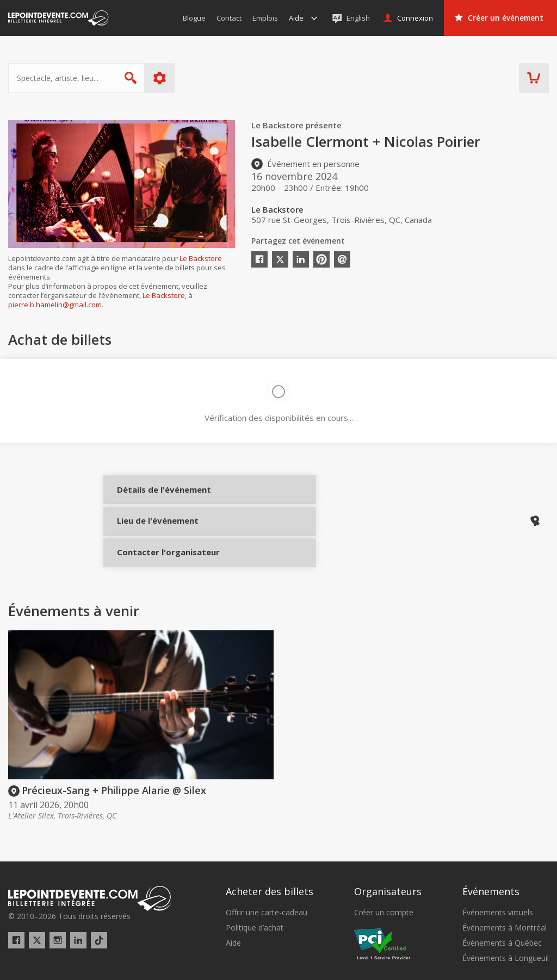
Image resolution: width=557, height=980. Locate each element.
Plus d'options (160, 78)
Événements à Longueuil (506, 916)
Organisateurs (388, 849)
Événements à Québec (502, 901)
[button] (395, 964)
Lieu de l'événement (154, 534)
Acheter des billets (270, 849)
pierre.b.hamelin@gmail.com (55, 305)
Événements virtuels (498, 870)
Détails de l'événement (154, 498)
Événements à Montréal (505, 885)
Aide (233, 901)
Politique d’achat (255, 885)
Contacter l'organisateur (154, 570)
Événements (491, 849)
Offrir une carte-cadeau (267, 870)
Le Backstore (201, 258)
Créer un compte (384, 870)
